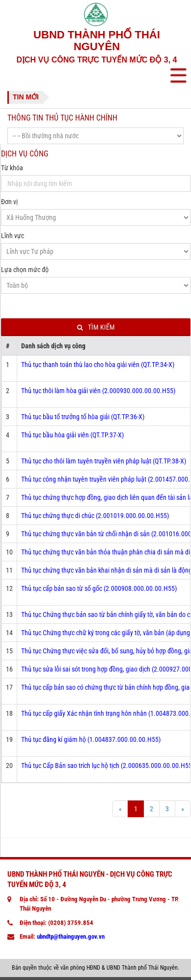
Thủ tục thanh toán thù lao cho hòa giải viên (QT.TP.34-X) (98, 365)
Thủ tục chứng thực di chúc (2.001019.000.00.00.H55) (95, 516)
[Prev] (120, 809)
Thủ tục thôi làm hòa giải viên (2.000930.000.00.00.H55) (98, 391)
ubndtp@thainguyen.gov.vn (71, 936)
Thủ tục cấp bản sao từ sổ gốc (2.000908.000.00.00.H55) (99, 588)
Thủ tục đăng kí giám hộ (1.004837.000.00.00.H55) (91, 739)
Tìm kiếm (96, 327)
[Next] (183, 809)
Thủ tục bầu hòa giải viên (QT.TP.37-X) (72, 435)
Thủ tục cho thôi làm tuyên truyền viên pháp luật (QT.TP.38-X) (104, 461)
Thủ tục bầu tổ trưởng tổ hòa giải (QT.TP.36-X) (83, 417)
